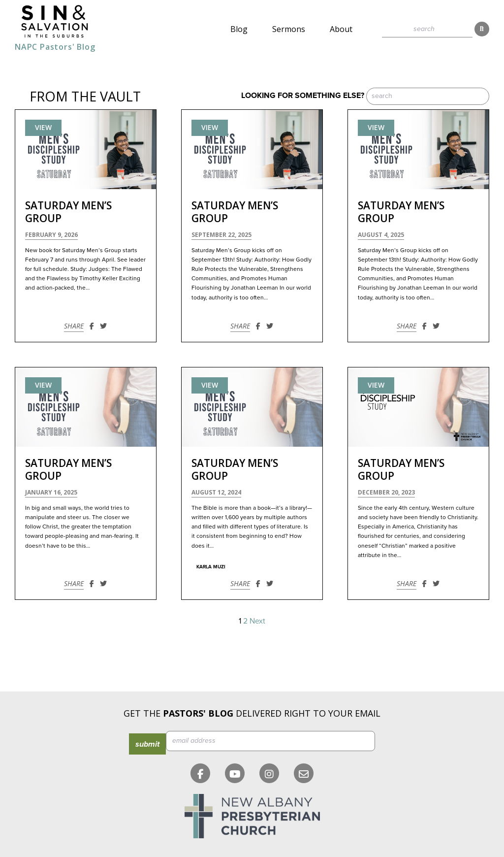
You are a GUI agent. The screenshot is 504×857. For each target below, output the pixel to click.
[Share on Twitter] (103, 326)
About (341, 29)
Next (257, 621)
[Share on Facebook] (92, 326)
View (43, 127)
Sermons (289, 29)
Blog (239, 29)
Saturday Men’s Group (68, 212)
